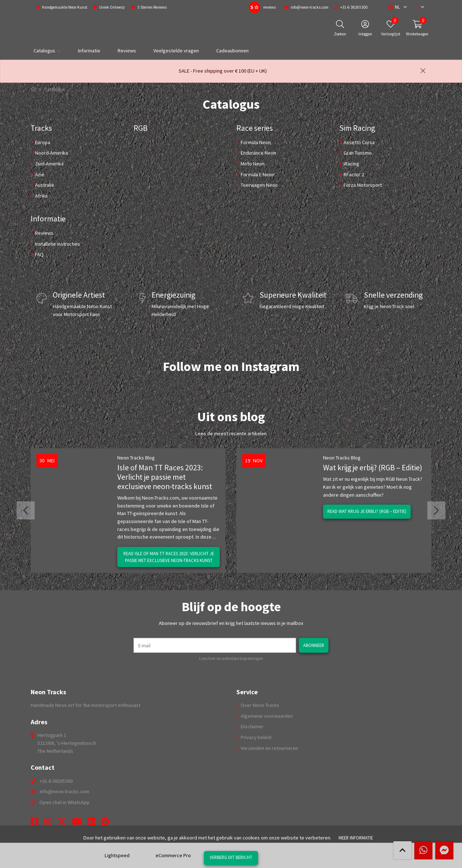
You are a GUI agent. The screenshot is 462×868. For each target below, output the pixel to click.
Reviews (127, 51)
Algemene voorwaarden (266, 716)
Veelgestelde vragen (176, 51)
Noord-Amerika (51, 153)
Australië (44, 185)
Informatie (89, 51)
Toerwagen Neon (259, 185)
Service (247, 692)
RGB (141, 128)
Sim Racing (357, 128)
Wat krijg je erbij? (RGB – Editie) (373, 468)
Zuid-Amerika (49, 164)
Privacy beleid (256, 737)
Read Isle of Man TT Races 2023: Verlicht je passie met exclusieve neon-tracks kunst (169, 557)
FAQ (39, 254)
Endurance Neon (258, 153)
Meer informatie (356, 838)
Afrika (41, 196)
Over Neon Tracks (260, 705)
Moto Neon (252, 164)
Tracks (41, 128)
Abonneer (314, 645)
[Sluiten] (423, 71)
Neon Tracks (48, 692)
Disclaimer (252, 726)
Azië (39, 174)
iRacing (351, 164)
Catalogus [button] (44, 51)
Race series (255, 128)
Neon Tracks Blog (136, 458)
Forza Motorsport (362, 185)
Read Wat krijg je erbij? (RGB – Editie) (367, 511)
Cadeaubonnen (232, 51)
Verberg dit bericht (231, 857)
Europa (42, 142)
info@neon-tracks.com (64, 791)
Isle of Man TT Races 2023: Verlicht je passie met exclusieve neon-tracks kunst (165, 477)
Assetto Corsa (359, 142)
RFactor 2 (353, 174)
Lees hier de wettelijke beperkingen (231, 658)
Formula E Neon (257, 174)
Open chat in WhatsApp (64, 802)
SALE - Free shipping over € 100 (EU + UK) (223, 71)
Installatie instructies (57, 244)
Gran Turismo (357, 153)
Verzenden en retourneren (269, 748)
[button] (394, 7)
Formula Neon (255, 142)
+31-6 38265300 (56, 781)
